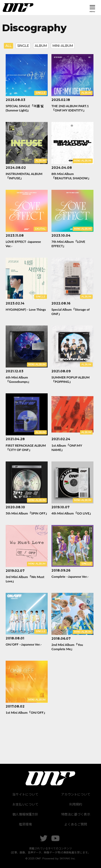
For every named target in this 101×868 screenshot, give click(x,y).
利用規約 (76, 804)
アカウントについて (76, 794)
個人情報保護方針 (25, 814)
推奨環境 (25, 824)
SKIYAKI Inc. (67, 858)
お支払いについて (25, 804)
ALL (8, 46)
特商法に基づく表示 (76, 814)
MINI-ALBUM (63, 46)
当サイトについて (25, 794)
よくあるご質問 (76, 824)
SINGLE (23, 46)
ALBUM (41, 46)
